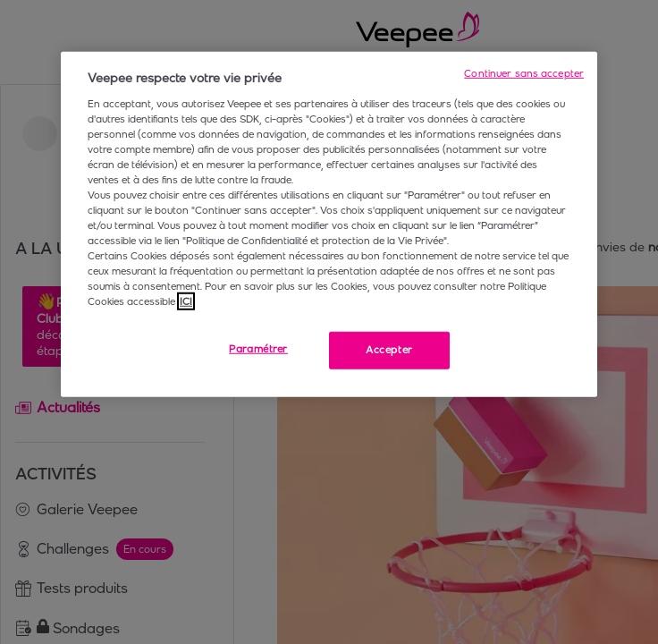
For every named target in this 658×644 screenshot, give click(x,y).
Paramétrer (258, 349)
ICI (186, 301)
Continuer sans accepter (524, 73)
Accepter (389, 350)
